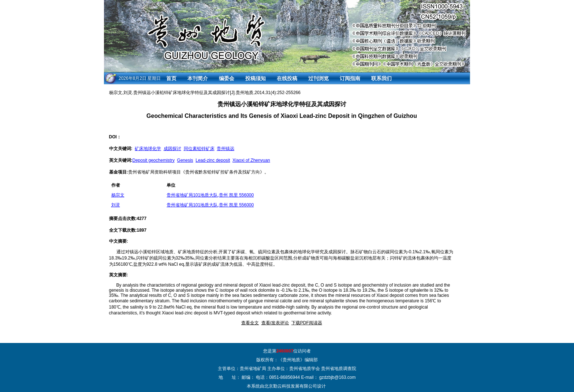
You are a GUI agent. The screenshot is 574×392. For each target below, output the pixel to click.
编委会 (227, 78)
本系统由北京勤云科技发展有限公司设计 (286, 386)
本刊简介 (198, 78)
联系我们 (381, 78)
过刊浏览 (318, 78)
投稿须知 (256, 78)
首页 (171, 78)
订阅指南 (350, 78)
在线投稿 (287, 78)
